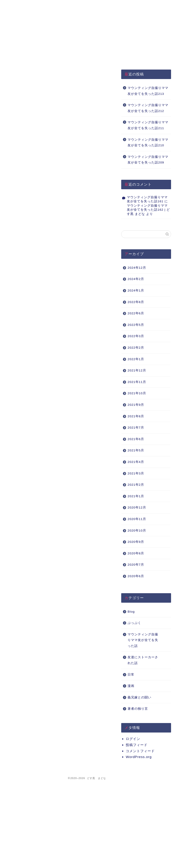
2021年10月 (137, 393)
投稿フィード (137, 745)
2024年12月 (137, 268)
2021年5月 (136, 450)
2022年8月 (136, 302)
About (89, 6)
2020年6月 (136, 576)
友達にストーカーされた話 (143, 660)
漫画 (131, 686)
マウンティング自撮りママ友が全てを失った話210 (148, 143)
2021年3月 (136, 473)
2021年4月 (136, 462)
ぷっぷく (134, 623)
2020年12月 (137, 507)
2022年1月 (136, 359)
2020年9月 (136, 542)
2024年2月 (136, 279)
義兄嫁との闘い (139, 697)
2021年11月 (137, 382)
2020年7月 (136, 565)
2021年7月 (136, 428)
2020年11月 (137, 519)
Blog (131, 612)
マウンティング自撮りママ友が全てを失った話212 (148, 108)
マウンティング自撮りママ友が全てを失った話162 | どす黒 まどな (148, 210)
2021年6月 (136, 439)
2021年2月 (136, 485)
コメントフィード (140, 751)
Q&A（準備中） (123, 6)
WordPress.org (139, 757)
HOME (22, 6)
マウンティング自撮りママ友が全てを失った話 (143, 640)
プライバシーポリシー (56, 7)
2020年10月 (137, 531)
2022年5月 (136, 325)
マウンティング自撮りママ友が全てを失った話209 (148, 160)
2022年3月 (136, 336)
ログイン (133, 739)
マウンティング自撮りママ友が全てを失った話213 (148, 91)
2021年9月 (136, 405)
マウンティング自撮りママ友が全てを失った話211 (148, 125)
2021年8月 (136, 416)
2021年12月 (137, 370)
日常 (131, 675)
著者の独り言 (138, 709)
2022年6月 (136, 313)
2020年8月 (136, 553)
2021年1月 (136, 496)
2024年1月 (136, 290)
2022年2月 (136, 348)
